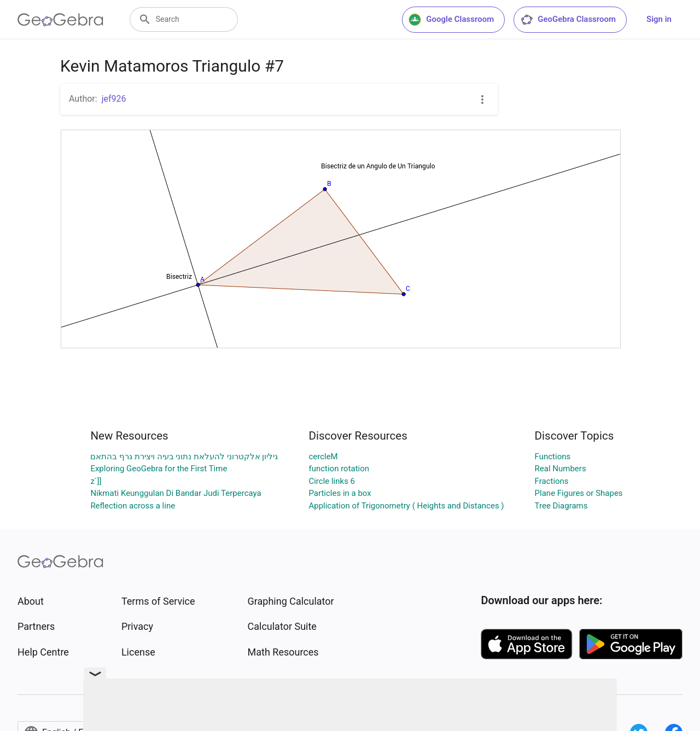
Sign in (659, 19)
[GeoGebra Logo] (60, 20)
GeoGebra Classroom (568, 20)
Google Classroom (451, 20)
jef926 (114, 99)
